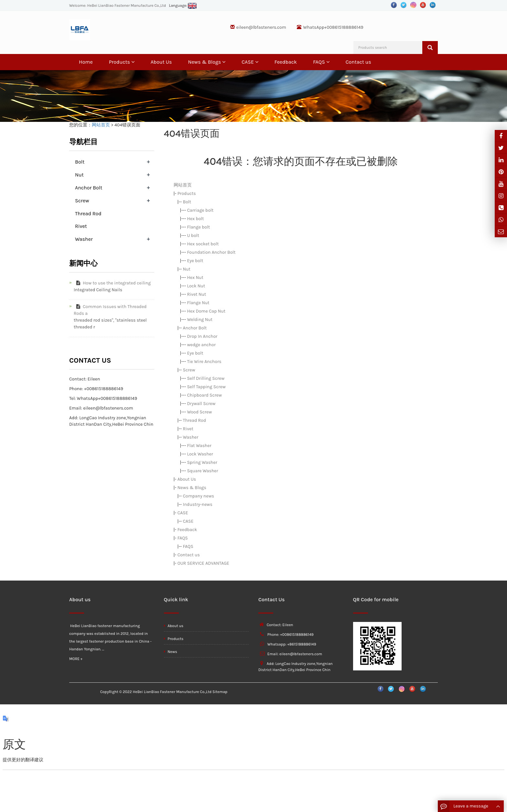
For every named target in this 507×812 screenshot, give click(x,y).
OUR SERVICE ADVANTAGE (203, 563)
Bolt (187, 202)
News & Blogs (207, 62)
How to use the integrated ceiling (112, 283)
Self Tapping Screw (206, 387)
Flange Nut (198, 303)
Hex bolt (195, 219)
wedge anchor (201, 345)
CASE (250, 62)
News (171, 652)
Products (122, 62)
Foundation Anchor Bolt (211, 252)
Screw (189, 370)
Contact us (358, 62)
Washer (191, 437)
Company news (199, 496)
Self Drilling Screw (206, 378)
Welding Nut (200, 320)
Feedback (286, 62)
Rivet (188, 429)
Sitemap (220, 692)
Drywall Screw (201, 404)
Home (86, 62)
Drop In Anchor (202, 336)
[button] (133, 62)
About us (174, 626)
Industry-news (198, 504)
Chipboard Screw (204, 395)
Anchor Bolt (195, 328)
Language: (183, 5)
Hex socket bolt (203, 244)
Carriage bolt (200, 210)
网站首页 (101, 125)
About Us (161, 62)
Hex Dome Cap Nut (206, 311)
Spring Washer (202, 462)
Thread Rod (195, 420)
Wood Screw (199, 412)
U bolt (193, 235)
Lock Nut (196, 286)
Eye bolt (195, 261)
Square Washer (202, 471)
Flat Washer (199, 446)
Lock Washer (200, 454)
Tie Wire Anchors (204, 362)
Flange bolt (198, 227)
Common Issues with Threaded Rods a (110, 310)
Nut (187, 269)
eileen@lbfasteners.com (261, 27)
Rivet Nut (196, 294)
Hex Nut (195, 278)
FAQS (321, 62)
